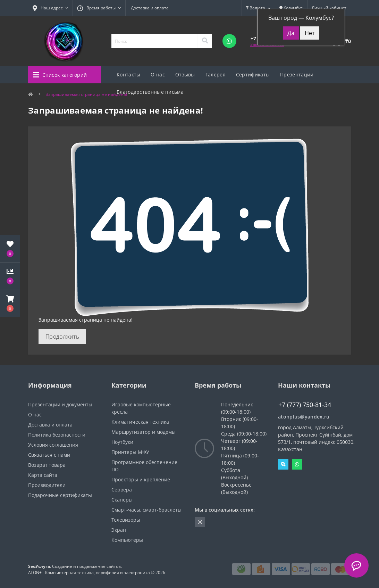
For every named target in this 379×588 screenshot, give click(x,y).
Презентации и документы (60, 404)
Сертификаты (253, 74)
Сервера (122, 490)
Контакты (128, 74)
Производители (47, 485)
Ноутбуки (122, 442)
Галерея (216, 74)
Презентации (297, 74)
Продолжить (62, 337)
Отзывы (185, 74)
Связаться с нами (49, 455)
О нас (158, 74)
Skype (283, 464)
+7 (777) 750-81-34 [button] (305, 405)
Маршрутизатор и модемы (144, 432)
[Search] (205, 41)
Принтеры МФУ (130, 452)
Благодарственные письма (150, 92)
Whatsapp (297, 464)
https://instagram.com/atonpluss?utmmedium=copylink (200, 522)
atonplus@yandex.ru (304, 417)
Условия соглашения (53, 445)
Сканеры (122, 500)
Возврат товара (47, 465)
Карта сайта (43, 475)
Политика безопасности (57, 435)
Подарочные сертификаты (60, 495)
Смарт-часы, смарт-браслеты (146, 510)
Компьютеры (127, 540)
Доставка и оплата (150, 8)
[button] (10, 304)
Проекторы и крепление (141, 479)
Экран (119, 530)
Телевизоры (126, 520)
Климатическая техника (140, 422)
